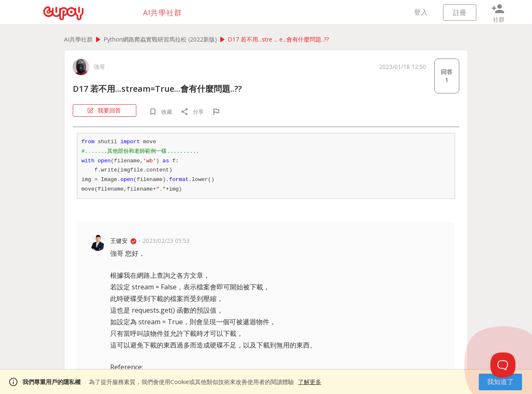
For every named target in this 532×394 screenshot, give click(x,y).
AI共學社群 (78, 39)
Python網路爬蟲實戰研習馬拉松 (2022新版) (160, 39)
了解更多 (310, 382)
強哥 (99, 67)
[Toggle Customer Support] (503, 365)
